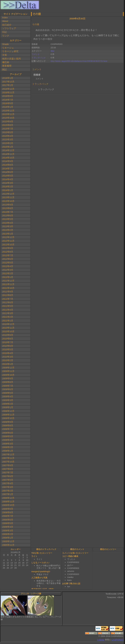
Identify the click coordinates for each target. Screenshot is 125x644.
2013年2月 (8, 230)
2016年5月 (8, 103)
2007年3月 (8, 487)
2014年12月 (8, 150)
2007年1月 (8, 494)
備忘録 (6, 62)
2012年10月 (8, 245)
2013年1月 (8, 234)
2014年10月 (8, 158)
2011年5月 (8, 306)
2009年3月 (8, 400)
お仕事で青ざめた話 (71, 584)
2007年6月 (8, 476)
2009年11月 (8, 371)
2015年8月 (8, 125)
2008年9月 (8, 422)
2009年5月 (8, 393)
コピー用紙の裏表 (70, 556)
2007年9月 (8, 465)
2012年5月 (8, 263)
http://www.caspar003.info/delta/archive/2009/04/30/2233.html (79, 61)
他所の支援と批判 (11, 59)
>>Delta (101, 640)
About (5, 21)
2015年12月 (8, 111)
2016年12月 (8, 89)
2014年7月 (8, 169)
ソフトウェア (9, 28)
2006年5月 (8, 523)
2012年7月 (8, 255)
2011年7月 (8, 299)
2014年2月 (8, 187)
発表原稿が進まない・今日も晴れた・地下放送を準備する (48, 583)
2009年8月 (8, 382)
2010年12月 (8, 324)
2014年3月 (8, 183)
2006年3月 (8, 531)
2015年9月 (8, 122)
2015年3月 (8, 140)
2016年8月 (8, 96)
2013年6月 (8, 216)
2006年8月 (8, 512)
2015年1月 (8, 147)
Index (5, 18)
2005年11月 (8, 545)
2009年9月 (8, 378)
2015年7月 (8, 129)
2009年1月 (8, 407)
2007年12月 (8, 455)
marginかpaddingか (41, 571)
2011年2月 (8, 317)
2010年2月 (8, 360)
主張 (4, 55)
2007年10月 (8, 462)
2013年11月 (8, 197)
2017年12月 (8, 82)
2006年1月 (8, 538)
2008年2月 (8, 447)
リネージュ (8, 48)
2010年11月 (8, 328)
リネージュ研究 (10, 51)
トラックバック (39, 58)
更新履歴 (7, 66)
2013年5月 (8, 219)
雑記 (4, 70)
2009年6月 (8, 389)
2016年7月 (8, 100)
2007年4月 (8, 483)
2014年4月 (8, 179)
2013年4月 (8, 223)
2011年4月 (8, 310)
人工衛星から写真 (39, 578)
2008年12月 (8, 411)
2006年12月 (8, 498)
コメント (36, 54)
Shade (5, 44)
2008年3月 (8, 444)
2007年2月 (8, 491)
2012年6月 (8, 259)
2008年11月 (8, 415)
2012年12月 (8, 237)
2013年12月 (8, 194)
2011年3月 (8, 313)
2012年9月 (8, 248)
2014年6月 (8, 172)
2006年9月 (8, 509)
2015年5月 (8, 132)
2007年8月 (8, 469)
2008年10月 (8, 418)
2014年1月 (8, 190)
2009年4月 (8, 396)
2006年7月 (8, 516)
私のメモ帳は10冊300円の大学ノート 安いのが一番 (48, 567)
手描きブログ (42, 574)
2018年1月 (8, 78)
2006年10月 (8, 505)
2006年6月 (8, 520)
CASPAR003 (117, 640)
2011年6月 (8, 302)
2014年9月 (8, 161)
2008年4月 (8, 440)
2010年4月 (8, 353)
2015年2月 (8, 143)
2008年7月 (8, 429)
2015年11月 (8, 114)
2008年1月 (8, 451)
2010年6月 (8, 346)
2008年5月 (8, 436)
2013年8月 (8, 208)
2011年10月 (8, 288)
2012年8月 (8, 252)
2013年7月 (8, 212)
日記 (4, 32)
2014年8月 (8, 165)
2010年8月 (8, 339)
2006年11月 (8, 502)
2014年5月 (8, 176)
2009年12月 (8, 368)
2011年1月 (8, 321)
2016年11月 (8, 92)
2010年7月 (8, 342)
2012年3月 (8, 270)
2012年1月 (8, 277)
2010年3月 (8, 357)
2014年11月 (8, 154)
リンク (6, 36)
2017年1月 (8, 85)
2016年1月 (8, 107)
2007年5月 (8, 480)
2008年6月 (8, 433)
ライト (34, 556)
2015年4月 (8, 136)
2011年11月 (8, 284)
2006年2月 (8, 534)
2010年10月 (8, 331)
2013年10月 (8, 201)
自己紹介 (7, 25)
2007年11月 (8, 458)
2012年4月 (8, 266)
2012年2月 (8, 273)
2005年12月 (8, 541)
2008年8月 (8, 426)
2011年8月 (8, 295)
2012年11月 (8, 241)
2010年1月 (8, 364)
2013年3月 (8, 226)
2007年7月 (8, 473)
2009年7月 (8, 386)
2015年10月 (8, 118)
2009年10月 (8, 375)
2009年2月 (8, 404)
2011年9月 (8, 292)
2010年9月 (8, 335)
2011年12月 (8, 281)
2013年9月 (8, 205)
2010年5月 (8, 349)
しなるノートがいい (40, 563)
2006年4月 (8, 527)
